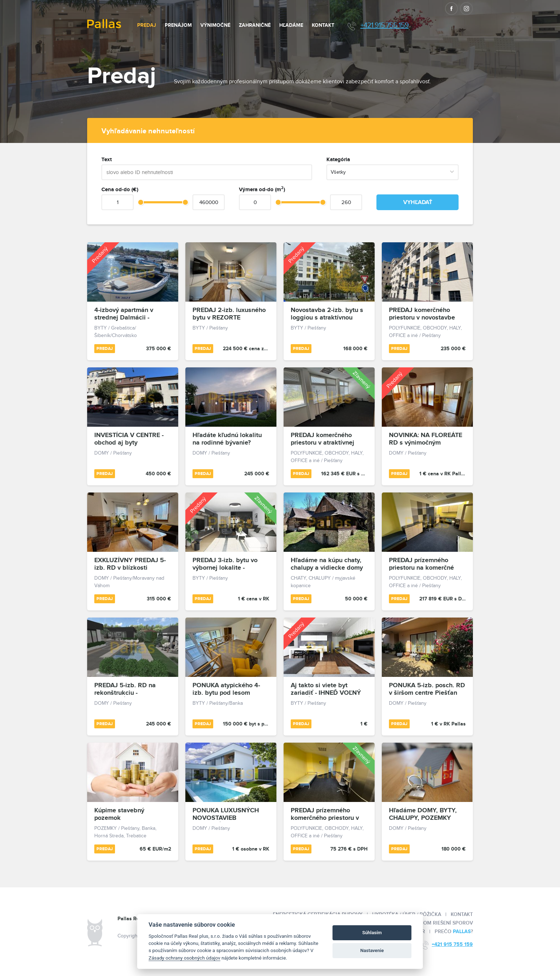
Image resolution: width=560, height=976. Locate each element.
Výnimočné (215, 25)
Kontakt (323, 25)
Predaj (147, 25)
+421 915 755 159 (384, 25)
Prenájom (178, 25)
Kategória (338, 160)
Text (107, 160)
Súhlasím (372, 933)
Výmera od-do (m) (262, 189)
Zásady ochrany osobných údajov (184, 958)
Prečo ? (454, 932)
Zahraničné (255, 25)
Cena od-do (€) (120, 190)
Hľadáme (291, 25)
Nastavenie (372, 950)
